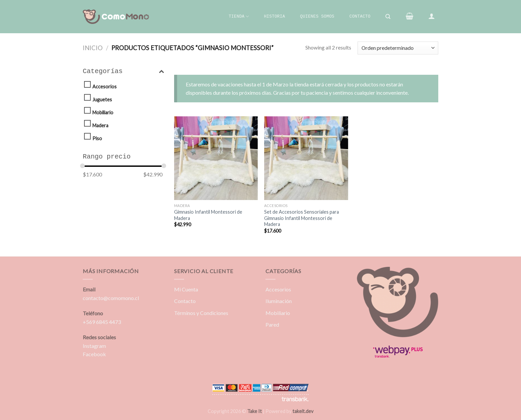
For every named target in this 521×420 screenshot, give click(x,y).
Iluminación (279, 301)
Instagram (94, 346)
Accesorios (104, 87)
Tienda (239, 16)
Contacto (360, 16)
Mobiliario (103, 112)
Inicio (93, 48)
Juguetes (102, 100)
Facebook (94, 354)
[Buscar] (388, 17)
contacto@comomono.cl (111, 298)
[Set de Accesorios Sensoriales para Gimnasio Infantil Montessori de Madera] (306, 158)
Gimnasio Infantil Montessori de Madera (208, 215)
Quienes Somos (317, 16)
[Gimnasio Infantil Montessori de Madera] (216, 158)
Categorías (123, 71)
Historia (274, 16)
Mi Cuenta (186, 289)
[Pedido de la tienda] (398, 48)
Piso (97, 138)
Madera (100, 125)
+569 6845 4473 (102, 322)
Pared (272, 324)
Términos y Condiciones (201, 313)
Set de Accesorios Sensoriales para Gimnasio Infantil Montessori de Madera (302, 218)
